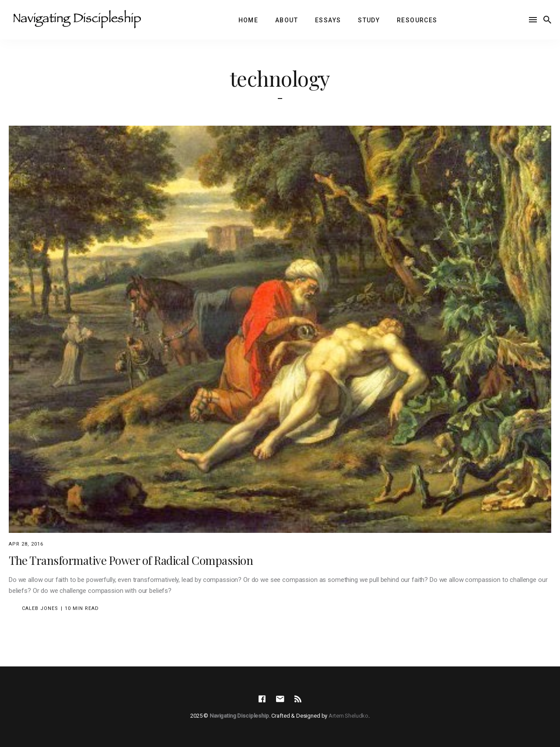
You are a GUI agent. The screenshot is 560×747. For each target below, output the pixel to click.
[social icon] (262, 699)
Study (369, 20)
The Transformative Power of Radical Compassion (131, 560)
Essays (328, 20)
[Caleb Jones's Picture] (14, 608)
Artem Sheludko (348, 716)
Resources (417, 20)
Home (248, 20)
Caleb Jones (40, 608)
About (287, 20)
